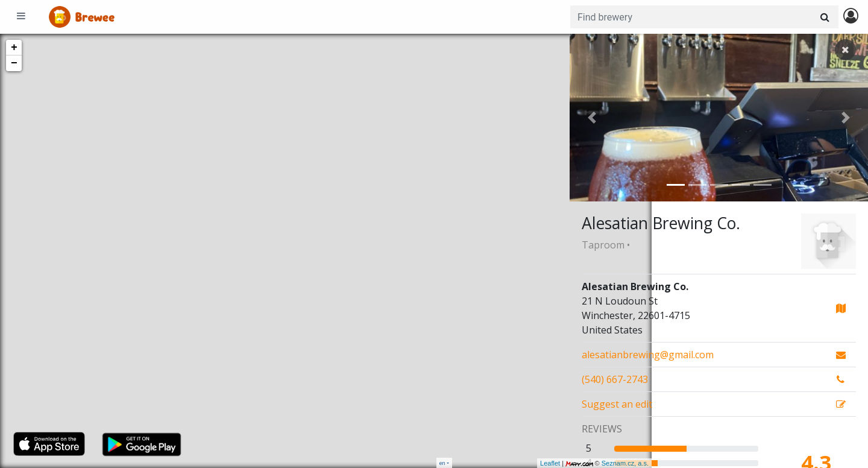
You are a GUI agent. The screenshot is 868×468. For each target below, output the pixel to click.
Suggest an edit (617, 404)
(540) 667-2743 (615, 379)
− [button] (14, 63)
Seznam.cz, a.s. (543, 463)
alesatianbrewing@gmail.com (648, 355)
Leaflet (468, 463)
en (442, 463)
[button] (592, 118)
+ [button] (14, 48)
